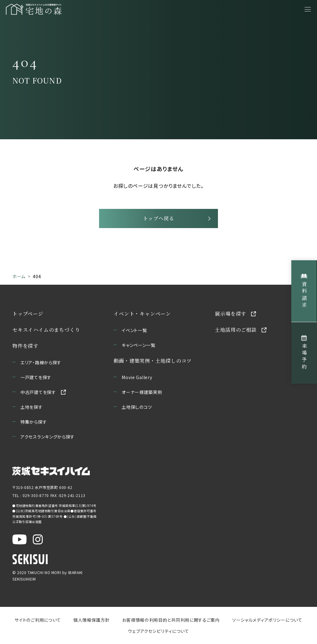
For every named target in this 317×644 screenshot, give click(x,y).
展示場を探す (230, 315)
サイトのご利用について (38, 621)
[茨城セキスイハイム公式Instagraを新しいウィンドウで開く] (38, 541)
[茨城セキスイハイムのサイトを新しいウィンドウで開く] (51, 472)
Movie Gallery (137, 378)
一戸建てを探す (36, 378)
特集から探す (34, 423)
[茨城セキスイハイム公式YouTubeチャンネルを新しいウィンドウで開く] (20, 541)
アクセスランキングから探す (48, 438)
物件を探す (25, 347)
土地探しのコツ (137, 408)
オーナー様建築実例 (142, 393)
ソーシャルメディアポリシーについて (267, 621)
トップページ (28, 315)
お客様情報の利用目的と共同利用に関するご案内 (171, 621)
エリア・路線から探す (41, 364)
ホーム (19, 278)
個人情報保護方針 (92, 621)
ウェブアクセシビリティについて (159, 632)
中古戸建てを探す (38, 393)
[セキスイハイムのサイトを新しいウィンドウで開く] (30, 560)
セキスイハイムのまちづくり (46, 331)
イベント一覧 (134, 331)
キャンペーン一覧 (139, 346)
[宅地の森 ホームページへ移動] (65, 9)
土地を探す (32, 408)
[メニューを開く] (308, 9)
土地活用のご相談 (236, 331)
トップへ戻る (159, 220)
